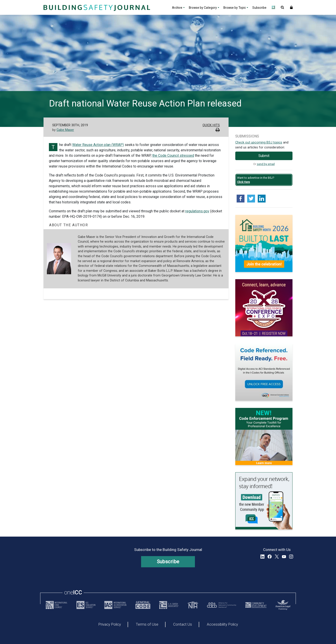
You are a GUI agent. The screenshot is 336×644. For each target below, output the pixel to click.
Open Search (282, 7)
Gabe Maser (65, 130)
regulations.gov (197, 211)
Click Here (243, 182)
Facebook (270, 557)
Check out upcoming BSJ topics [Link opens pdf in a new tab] (259, 143)
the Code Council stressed (173, 156)
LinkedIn (262, 557)
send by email (266, 164)
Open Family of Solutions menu (273, 7)
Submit (264, 156)
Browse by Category (203, 8)
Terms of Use (147, 624)
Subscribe (259, 8)
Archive (177, 8)
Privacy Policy (110, 624)
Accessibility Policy (222, 624)
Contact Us (183, 624)
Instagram (291, 557)
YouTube (284, 557)
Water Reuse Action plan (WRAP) (98, 145)
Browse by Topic (235, 8)
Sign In (291, 7)
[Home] (96, 7)
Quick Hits (211, 125)
